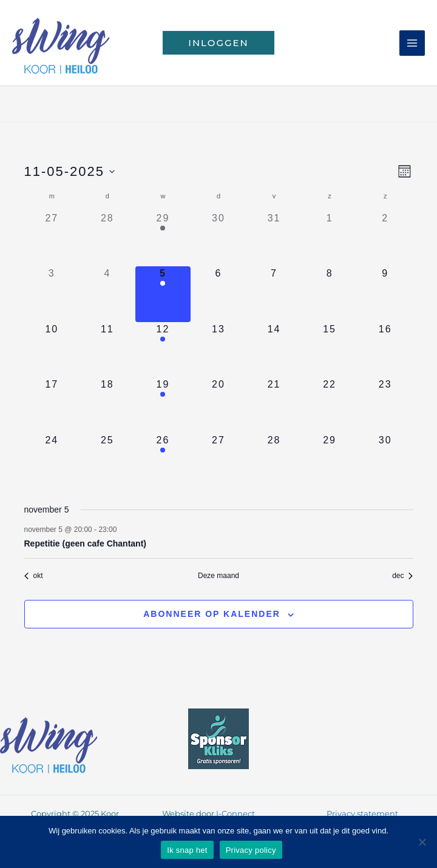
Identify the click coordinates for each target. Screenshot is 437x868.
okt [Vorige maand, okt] (34, 576)
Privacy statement (362, 814)
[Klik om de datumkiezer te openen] (70, 171)
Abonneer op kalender (212, 614)
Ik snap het (187, 850)
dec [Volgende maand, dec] (402, 576)
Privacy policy (251, 850)
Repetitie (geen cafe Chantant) (85, 543)
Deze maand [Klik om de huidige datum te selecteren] (218, 576)
